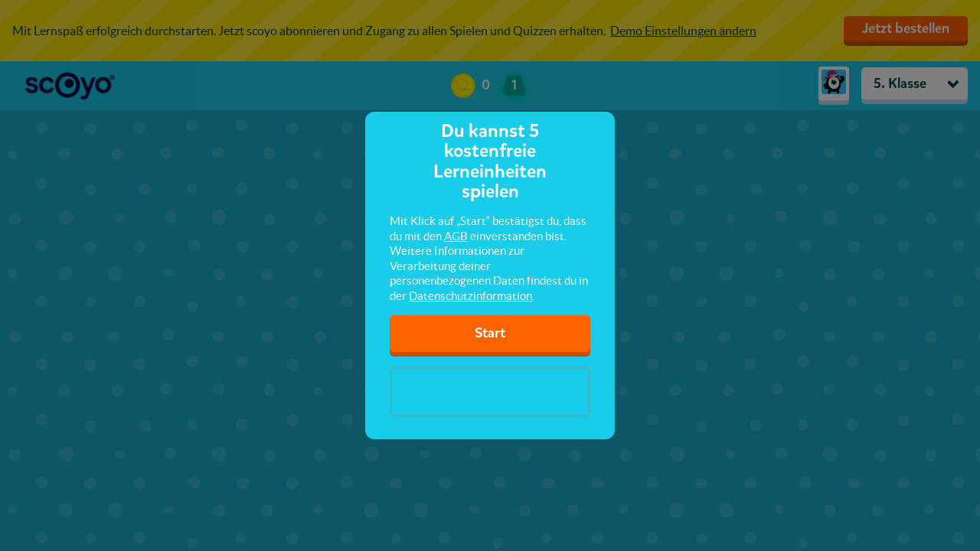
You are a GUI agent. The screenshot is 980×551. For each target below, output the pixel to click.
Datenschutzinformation (470, 296)
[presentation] (490, 392)
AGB (456, 236)
